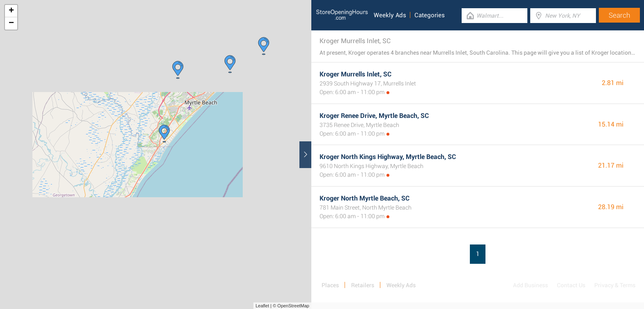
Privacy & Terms (615, 285)
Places (330, 285)
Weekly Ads (390, 15)
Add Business (530, 285)
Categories (430, 15)
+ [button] (11, 11)
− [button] (11, 23)
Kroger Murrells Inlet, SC (355, 74)
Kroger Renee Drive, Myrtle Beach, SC (374, 116)
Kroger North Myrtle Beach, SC (365, 198)
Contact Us (571, 285)
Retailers (363, 285)
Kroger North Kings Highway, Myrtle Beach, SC (388, 157)
